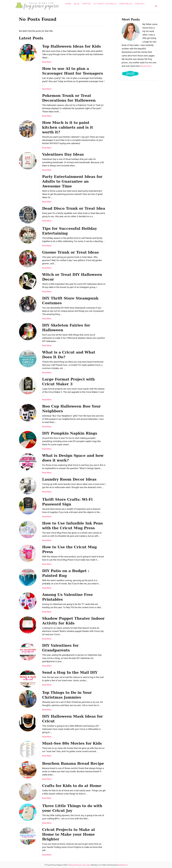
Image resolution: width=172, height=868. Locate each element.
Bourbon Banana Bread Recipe (73, 763)
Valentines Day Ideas (63, 154)
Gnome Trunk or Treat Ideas (71, 252)
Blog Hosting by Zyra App (79, 865)
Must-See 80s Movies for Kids (72, 743)
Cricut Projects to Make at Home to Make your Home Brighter (69, 834)
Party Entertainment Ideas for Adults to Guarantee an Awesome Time (72, 181)
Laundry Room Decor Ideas (69, 479)
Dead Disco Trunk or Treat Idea (74, 208)
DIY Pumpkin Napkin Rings (70, 433)
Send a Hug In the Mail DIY (70, 672)
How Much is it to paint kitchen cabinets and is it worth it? (68, 127)
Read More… (147, 66)
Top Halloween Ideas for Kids (72, 46)
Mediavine (123, 865)
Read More (47, 62)
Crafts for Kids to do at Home (72, 786)
